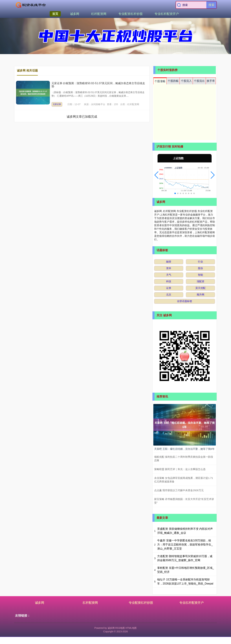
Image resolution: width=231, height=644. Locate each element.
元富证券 (57, 104)
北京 (169, 295)
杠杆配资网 (99, 14)
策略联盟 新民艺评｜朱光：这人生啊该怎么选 (180, 469)
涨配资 (201, 281)
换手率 (211, 81)
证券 (169, 288)
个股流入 (186, 81)
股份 (200, 268)
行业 (200, 262)
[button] (156, 175)
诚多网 (75, 14)
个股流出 (199, 81)
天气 (169, 275)
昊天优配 (200, 288)
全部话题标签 (185, 301)
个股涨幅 (160, 81)
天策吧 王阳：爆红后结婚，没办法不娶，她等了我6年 (184, 449)
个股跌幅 (173, 81)
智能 (200, 275)
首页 (55, 14)
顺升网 (201, 295)
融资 (169, 262)
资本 (169, 268)
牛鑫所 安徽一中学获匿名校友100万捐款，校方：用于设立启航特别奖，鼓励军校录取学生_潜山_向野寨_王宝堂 (185, 545)
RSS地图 (120, 628)
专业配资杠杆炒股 (131, 14)
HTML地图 (131, 628)
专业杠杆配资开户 (167, 14)
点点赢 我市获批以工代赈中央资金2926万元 (179, 490)
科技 (169, 281)
